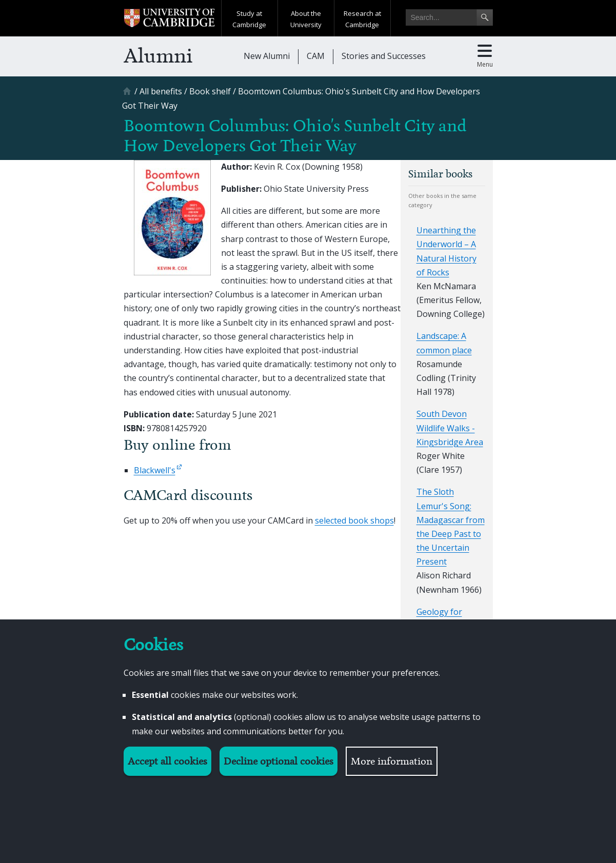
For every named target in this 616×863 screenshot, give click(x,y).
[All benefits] (161, 91)
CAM (316, 56)
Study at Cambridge (249, 19)
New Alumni (267, 56)
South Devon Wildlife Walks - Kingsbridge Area (450, 428)
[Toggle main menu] (485, 56)
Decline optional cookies (279, 761)
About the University (306, 19)
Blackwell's (155, 470)
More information (392, 761)
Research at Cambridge (362, 19)
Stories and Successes (384, 56)
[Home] (128, 95)
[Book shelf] (210, 91)
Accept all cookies (167, 761)
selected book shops (354, 520)
